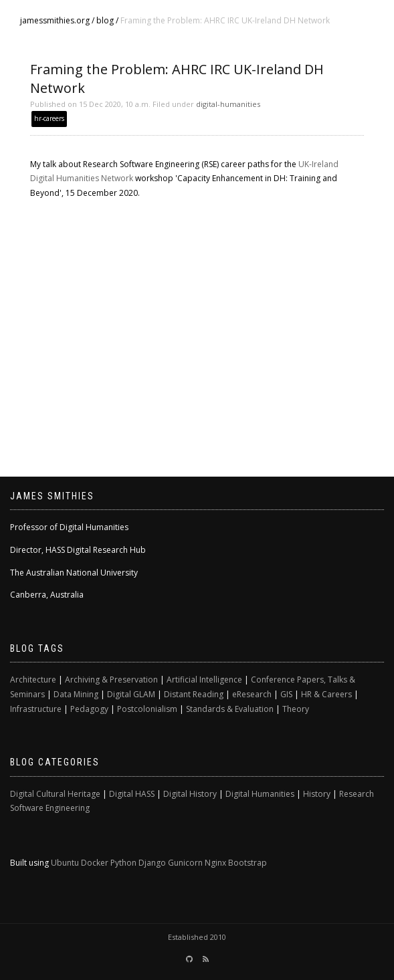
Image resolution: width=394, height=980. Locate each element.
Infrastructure (36, 709)
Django (152, 863)
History (317, 794)
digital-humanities (228, 104)
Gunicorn (185, 863)
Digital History (190, 794)
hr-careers (49, 118)
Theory (296, 709)
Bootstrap (248, 863)
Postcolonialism (147, 709)
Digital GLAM (131, 694)
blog (105, 20)
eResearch (252, 694)
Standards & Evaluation (230, 709)
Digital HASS (132, 794)
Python (123, 863)
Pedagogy (89, 709)
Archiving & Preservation (111, 680)
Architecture (33, 680)
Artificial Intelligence (204, 680)
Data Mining (76, 694)
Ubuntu (65, 863)
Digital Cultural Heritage (55, 794)
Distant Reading (194, 694)
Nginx (215, 863)
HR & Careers (326, 694)
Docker (95, 863)
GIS (286, 694)
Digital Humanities (260, 794)
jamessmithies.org (55, 20)
